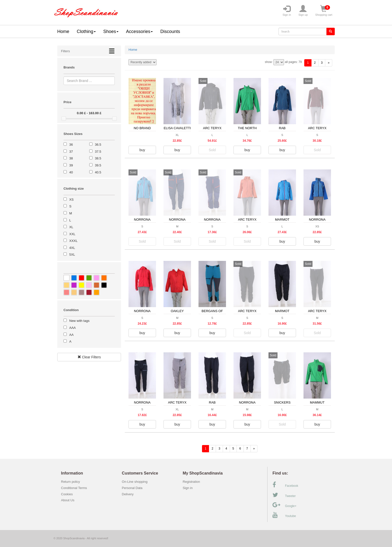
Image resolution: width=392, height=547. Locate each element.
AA (71, 335)
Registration (191, 482)
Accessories (139, 31)
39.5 (98, 165)
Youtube (284, 515)
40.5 (98, 172)
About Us (68, 500)
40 (71, 172)
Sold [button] (212, 150)
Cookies (67, 494)
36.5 (98, 145)
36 (71, 145)
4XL (72, 248)
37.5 (98, 152)
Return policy (70, 482)
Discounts (170, 31)
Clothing (86, 31)
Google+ (284, 505)
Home (63, 31)
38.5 (98, 158)
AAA (72, 328)
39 (71, 165)
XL (71, 227)
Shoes (111, 31)
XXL (72, 234)
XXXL (73, 241)
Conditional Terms (74, 488)
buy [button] (142, 150)
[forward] (329, 63)
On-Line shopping (136, 482)
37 (71, 152)
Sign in (287, 11)
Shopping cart (324, 11)
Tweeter (284, 495)
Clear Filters (89, 357)
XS (71, 200)
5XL (72, 255)
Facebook (285, 485)
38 (71, 158)
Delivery (128, 494)
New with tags (79, 321)
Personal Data (132, 488)
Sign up (303, 11)
